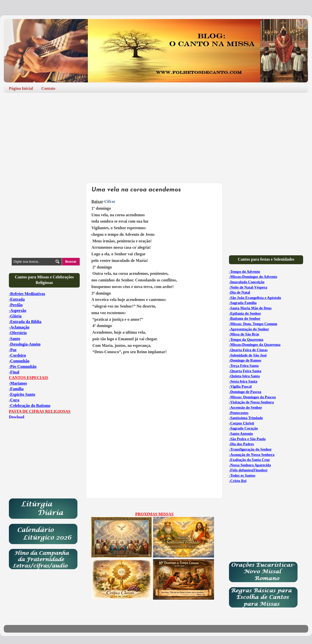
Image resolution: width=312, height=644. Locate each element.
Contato (48, 88)
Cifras (110, 201)
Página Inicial (21, 88)
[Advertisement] (156, 136)
